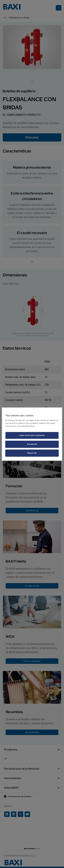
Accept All (32, 444)
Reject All (32, 453)
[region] (32, 434)
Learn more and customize (32, 435)
